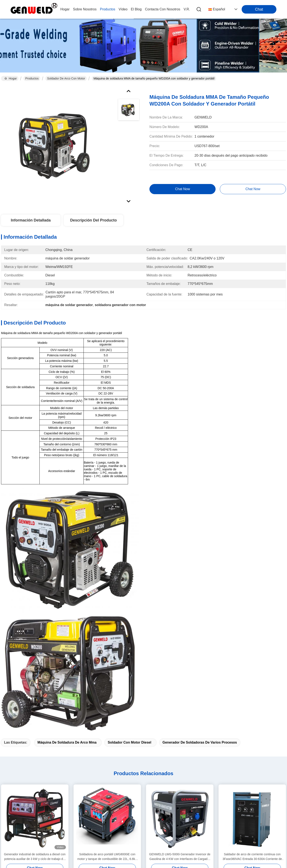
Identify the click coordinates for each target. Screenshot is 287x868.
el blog (136, 9)
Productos (32, 78)
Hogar (65, 9)
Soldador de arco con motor (66, 78)
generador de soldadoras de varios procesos (200, 742)
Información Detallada (31, 220)
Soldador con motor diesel (129, 742)
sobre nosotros (85, 9)
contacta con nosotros (163, 9)
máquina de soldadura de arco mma (67, 742)
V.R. (187, 9)
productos (107, 9)
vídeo (123, 9)
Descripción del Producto (93, 220)
